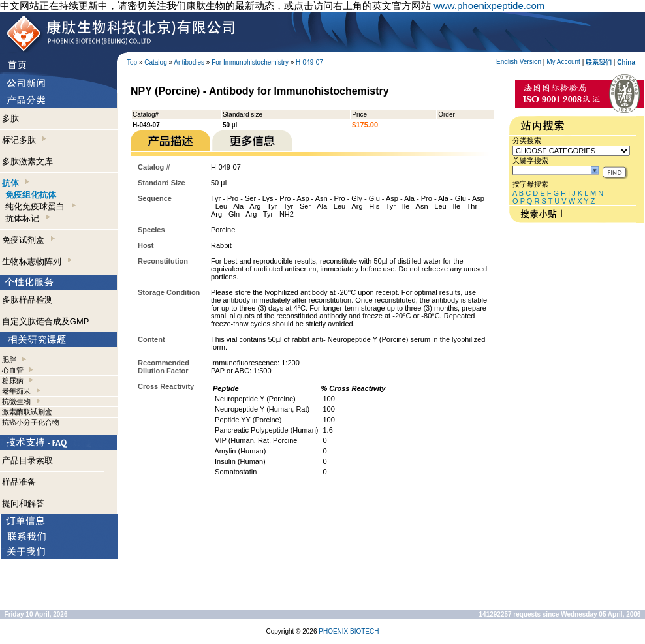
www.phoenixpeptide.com (489, 6)
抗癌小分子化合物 (31, 422)
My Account (563, 62)
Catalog (155, 62)
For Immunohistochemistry (250, 62)
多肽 (10, 118)
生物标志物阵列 (37, 261)
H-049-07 (309, 62)
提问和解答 (23, 503)
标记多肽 (24, 140)
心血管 (13, 370)
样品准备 (19, 482)
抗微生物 (16, 401)
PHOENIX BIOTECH (349, 631)
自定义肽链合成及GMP (46, 321)
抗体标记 (27, 218)
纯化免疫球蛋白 (40, 207)
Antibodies (189, 62)
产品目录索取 (27, 460)
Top (132, 62)
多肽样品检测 (27, 300)
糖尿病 (13, 380)
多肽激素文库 (27, 161)
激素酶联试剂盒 (27, 412)
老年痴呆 (16, 391)
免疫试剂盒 (28, 240)
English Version (519, 62)
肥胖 (9, 360)
